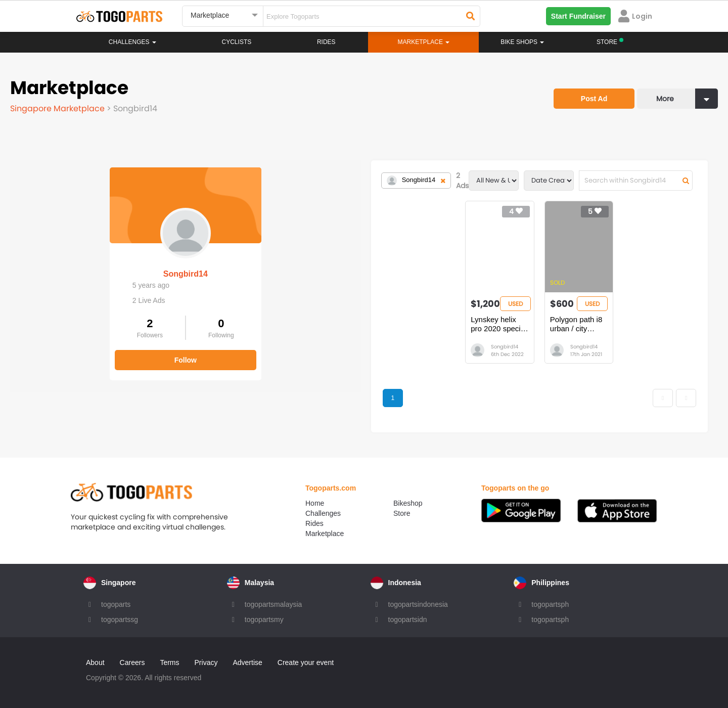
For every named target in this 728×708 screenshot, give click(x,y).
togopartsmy (264, 619)
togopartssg (120, 619)
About (95, 662)
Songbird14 (86, 267)
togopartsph (550, 604)
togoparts (116, 604)
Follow (86, 353)
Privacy (206, 662)
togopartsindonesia (418, 604)
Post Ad (594, 99)
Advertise (247, 662)
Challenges (132, 42)
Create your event (306, 662)
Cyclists (237, 42)
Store (402, 513)
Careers (132, 662)
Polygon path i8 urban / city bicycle (496, 324)
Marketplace (325, 534)
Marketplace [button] (424, 42)
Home (315, 503)
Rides (326, 42)
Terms (169, 662)
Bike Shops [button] (522, 42)
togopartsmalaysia (274, 604)
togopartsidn (408, 619)
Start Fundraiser (578, 16)
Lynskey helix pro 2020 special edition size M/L (373, 324)
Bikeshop (408, 503)
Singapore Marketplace (58, 108)
